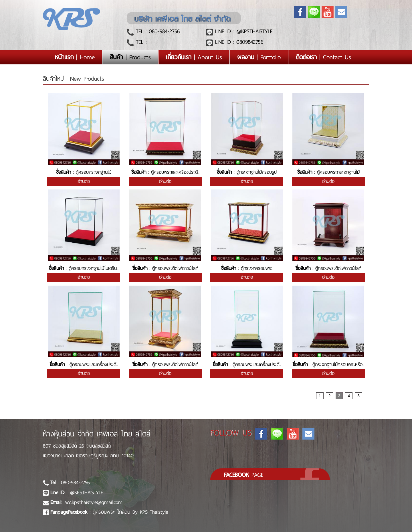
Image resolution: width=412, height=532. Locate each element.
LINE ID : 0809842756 (238, 42)
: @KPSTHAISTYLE (77, 493)
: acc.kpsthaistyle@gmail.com (86, 502)
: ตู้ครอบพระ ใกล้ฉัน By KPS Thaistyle (109, 512)
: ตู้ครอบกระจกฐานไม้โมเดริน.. (84, 268)
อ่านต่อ (84, 181)
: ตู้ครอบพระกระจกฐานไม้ (328, 172)
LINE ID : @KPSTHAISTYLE (243, 31)
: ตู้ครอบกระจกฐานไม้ (84, 172)
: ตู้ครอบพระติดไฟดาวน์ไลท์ (165, 268)
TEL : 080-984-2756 (157, 31)
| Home (78, 57)
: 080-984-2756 (70, 482)
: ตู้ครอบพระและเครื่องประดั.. (165, 172)
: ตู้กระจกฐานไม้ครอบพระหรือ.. (328, 364)
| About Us (194, 57)
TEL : (140, 42)
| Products (130, 57)
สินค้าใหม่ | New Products (74, 79)
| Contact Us (323, 57)
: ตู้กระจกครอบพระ (247, 268)
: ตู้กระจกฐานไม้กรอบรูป (247, 172)
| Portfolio (259, 57)
